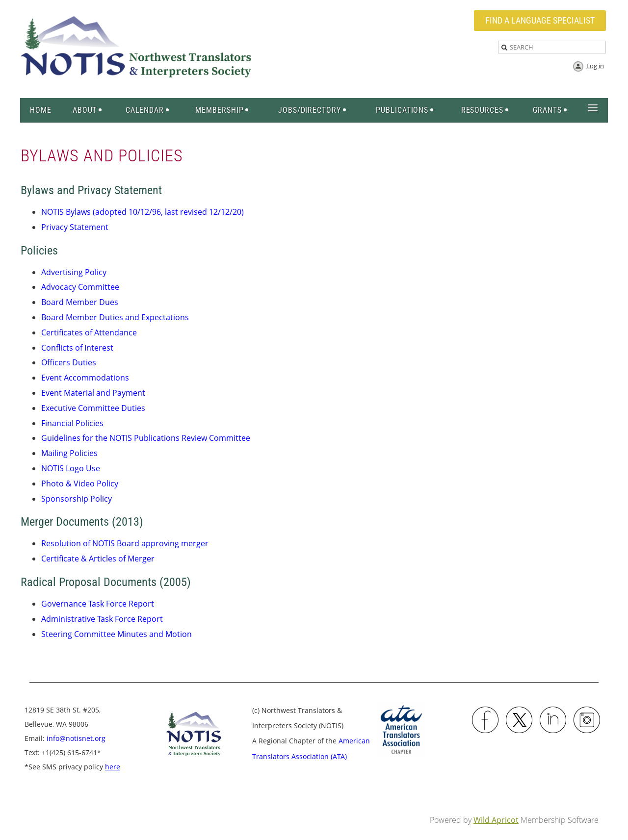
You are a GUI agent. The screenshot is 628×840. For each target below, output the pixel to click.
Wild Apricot (496, 820)
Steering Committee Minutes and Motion (117, 634)
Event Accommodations (85, 378)
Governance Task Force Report (98, 604)
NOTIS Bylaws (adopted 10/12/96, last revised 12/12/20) (143, 212)
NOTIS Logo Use (71, 468)
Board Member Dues (80, 302)
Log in (595, 66)
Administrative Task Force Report (102, 619)
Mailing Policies (69, 453)
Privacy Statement (75, 227)
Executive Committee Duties (93, 408)
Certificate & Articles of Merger (98, 559)
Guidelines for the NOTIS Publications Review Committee (146, 438)
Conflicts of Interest (77, 348)
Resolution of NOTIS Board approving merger (125, 543)
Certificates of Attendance (89, 332)
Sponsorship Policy (77, 499)
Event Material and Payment (93, 393)
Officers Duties (69, 362)
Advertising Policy (74, 272)
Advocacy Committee (80, 287)
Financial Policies (72, 423)
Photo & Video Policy (80, 484)
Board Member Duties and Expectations (115, 317)
